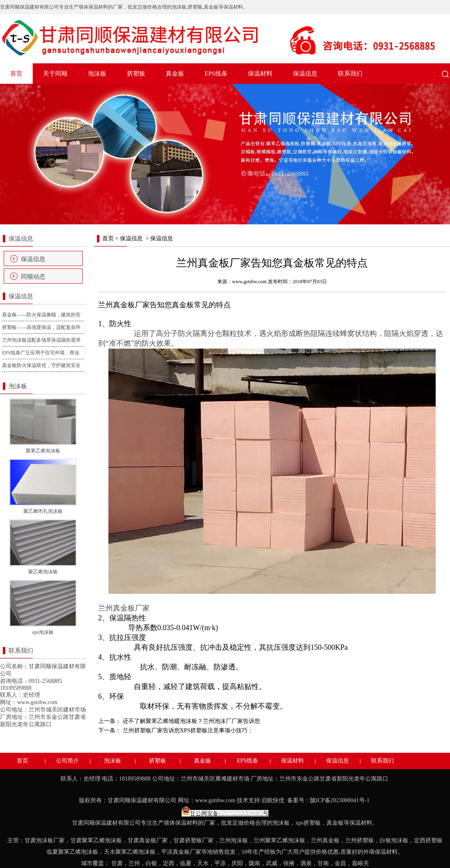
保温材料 (260, 74)
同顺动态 (33, 277)
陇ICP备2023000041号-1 (341, 800)
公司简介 (67, 761)
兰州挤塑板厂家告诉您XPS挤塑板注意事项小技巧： (187, 730)
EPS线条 (216, 74)
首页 (16, 74)
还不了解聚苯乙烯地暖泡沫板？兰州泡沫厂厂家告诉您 (191, 721)
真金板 (175, 74)
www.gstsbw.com (37, 702)
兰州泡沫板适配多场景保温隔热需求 (41, 340)
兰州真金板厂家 (124, 305)
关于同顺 (55, 74)
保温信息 (305, 74)
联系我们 (350, 74)
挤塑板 (136, 74)
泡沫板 (97, 74)
